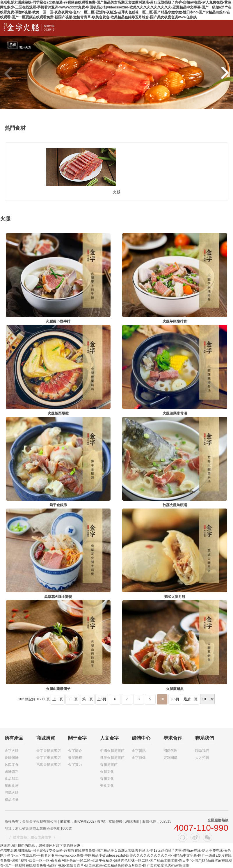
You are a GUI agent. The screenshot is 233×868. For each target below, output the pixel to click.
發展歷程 (75, 758)
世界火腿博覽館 (112, 758)
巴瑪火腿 (12, 793)
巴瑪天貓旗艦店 (49, 765)
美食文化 (107, 786)
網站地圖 (132, 821)
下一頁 (72, 699)
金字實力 (75, 765)
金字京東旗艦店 (49, 758)
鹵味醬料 (12, 772)
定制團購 (170, 758)
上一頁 (58, 699)
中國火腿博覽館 (112, 751)
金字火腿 (12, 751)
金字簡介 (75, 751)
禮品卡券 (12, 800)
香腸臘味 (12, 758)
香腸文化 (107, 779)
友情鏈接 (115, 821)
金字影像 (139, 758)
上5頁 (102, 699)
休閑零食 (12, 765)
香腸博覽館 (109, 765)
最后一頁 (191, 699)
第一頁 (88, 699)
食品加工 (12, 779)
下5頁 (175, 699)
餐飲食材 (12, 786)
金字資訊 (139, 751)
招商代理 (170, 751)
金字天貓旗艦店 (49, 751)
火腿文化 (107, 772)
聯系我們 (202, 751)
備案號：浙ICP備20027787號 (83, 821)
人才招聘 (202, 758)
